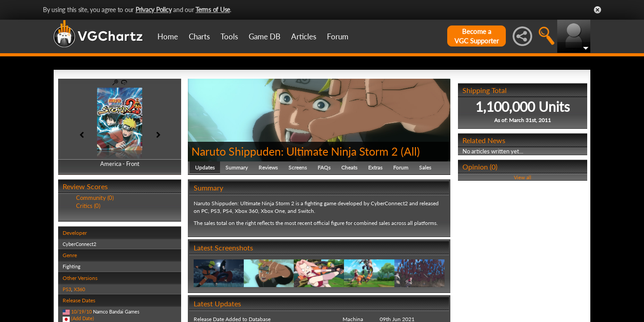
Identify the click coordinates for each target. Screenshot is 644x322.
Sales (425, 167)
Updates (205, 167)
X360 (79, 289)
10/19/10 (81, 311)
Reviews (268, 167)
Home (168, 36)
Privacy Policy (154, 10)
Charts (199, 36)
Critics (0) (88, 206)
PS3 (67, 289)
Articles (304, 36)
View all (523, 177)
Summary (237, 167)
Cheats (349, 167)
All (410, 151)
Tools (229, 36)
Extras (375, 167)
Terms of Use (213, 10)
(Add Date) (83, 318)
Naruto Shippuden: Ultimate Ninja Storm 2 (295, 151)
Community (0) (95, 198)
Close (597, 10)
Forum (338, 36)
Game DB (265, 36)
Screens (298, 167)
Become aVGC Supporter (477, 36)
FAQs (324, 167)
